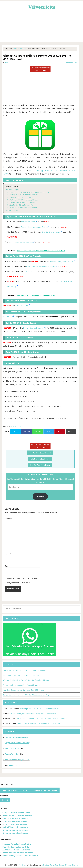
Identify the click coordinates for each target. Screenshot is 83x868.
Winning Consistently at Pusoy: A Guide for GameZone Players (26, 680)
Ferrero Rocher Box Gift (28, 221)
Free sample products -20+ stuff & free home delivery (39, 709)
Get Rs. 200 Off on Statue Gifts (21, 205)
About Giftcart (12, 210)
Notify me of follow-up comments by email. (22, 578)
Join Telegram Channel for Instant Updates (40, 446)
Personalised (30, 272)
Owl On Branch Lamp (51, 232)
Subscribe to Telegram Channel (45, 790)
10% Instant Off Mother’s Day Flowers (24, 200)
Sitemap (75, 865)
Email (8, 566)
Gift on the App (37, 170)
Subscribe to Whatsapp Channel (15, 790)
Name (8, 554)
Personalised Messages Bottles (34, 227)
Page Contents (12, 186)
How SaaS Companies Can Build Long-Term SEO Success (24, 690)
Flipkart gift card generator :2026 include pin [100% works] (25, 670)
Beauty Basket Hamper (33, 328)
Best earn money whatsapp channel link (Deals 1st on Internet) (32, 714)
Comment (9, 518)
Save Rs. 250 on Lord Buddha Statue (24, 208)
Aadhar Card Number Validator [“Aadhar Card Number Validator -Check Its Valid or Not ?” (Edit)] (16, 850)
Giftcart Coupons (13, 189)
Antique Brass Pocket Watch (25, 242)
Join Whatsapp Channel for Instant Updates (40, 69)
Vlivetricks (41, 7)
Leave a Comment (72, 63)
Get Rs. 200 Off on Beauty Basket (22, 202)
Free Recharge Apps (12, 754)
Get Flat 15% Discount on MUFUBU (23, 197)
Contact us (54, 865)
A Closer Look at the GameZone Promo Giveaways (21, 685)
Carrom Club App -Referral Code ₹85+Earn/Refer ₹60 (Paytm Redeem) (41, 718)
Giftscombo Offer (68, 170)
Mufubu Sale (23, 306)
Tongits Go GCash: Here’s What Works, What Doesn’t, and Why (26, 695)
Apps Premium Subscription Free (17, 760)
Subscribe (40, 496)
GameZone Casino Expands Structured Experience (22, 675)
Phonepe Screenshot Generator (16, 737)
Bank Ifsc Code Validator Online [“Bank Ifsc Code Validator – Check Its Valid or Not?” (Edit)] (16, 847)
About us (46, 865)
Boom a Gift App (52, 170)
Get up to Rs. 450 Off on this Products (24, 195)
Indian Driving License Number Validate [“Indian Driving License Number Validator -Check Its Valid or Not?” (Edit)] (20, 856)
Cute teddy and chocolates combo (41, 267)
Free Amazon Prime (12, 748)
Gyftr (6, 174)
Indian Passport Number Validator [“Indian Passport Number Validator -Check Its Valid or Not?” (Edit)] (18, 853)
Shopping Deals (16, 426)
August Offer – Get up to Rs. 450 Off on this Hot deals (30, 192)
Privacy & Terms (65, 865)
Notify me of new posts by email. (19, 583)
